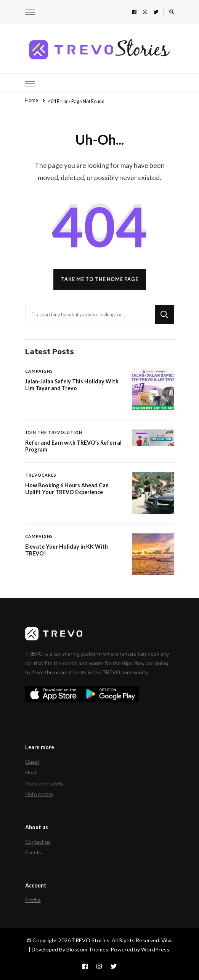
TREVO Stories (91, 940)
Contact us (38, 842)
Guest (32, 762)
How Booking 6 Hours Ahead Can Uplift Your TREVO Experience (67, 489)
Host (31, 773)
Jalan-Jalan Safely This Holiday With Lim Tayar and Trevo (72, 385)
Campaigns (39, 371)
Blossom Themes (87, 949)
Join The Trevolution (54, 432)
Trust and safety (44, 784)
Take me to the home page (100, 279)
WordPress (155, 949)
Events (33, 853)
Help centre (39, 794)
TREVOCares (41, 475)
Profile (33, 900)
